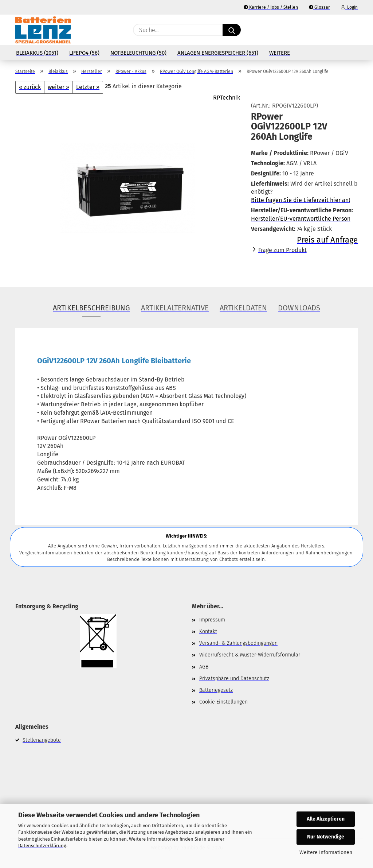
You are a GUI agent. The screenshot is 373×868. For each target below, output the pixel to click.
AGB (204, 667)
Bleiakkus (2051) (37, 53)
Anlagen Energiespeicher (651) (218, 53)
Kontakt (208, 631)
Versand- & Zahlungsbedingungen (238, 643)
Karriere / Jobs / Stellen (271, 7)
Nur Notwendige (326, 837)
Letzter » (88, 87)
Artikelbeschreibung (91, 308)
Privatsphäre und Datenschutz (234, 679)
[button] (354, 30)
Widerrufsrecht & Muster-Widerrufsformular (250, 655)
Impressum (212, 620)
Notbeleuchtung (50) (138, 53)
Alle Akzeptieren (326, 819)
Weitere (280, 53)
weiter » (58, 87)
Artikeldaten (243, 308)
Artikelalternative (175, 308)
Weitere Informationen (326, 852)
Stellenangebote (42, 740)
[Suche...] (232, 30)
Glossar (319, 7)
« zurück (30, 87)
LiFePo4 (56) (84, 53)
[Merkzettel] (336, 30)
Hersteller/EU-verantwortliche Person (301, 219)
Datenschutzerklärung (42, 846)
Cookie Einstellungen (223, 702)
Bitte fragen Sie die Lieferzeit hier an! (301, 200)
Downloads (299, 308)
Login (349, 7)
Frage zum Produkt (282, 250)
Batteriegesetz (216, 690)
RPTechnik (227, 98)
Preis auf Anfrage (327, 240)
